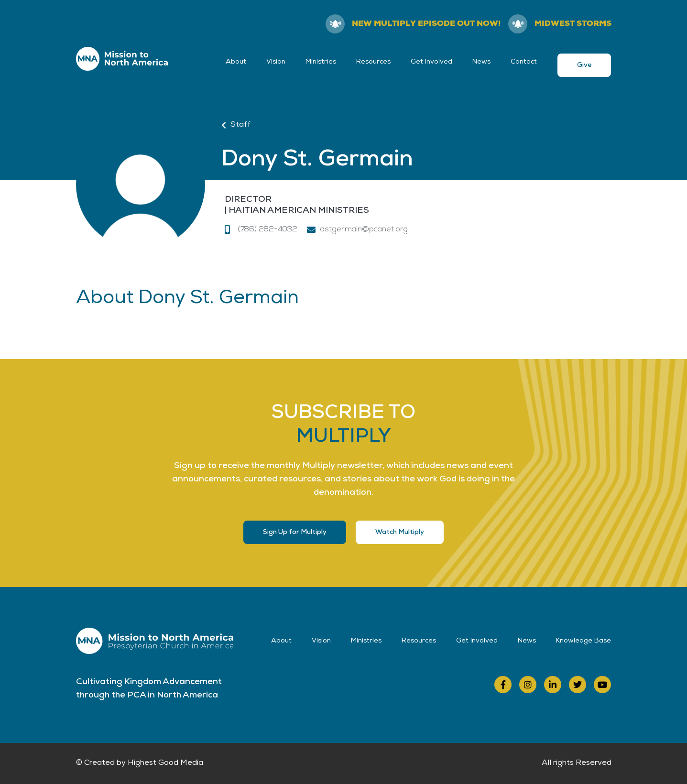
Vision (276, 62)
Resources (373, 62)
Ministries (321, 62)
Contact (524, 62)
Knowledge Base (583, 641)
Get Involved (431, 62)
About (236, 62)
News (481, 62)
